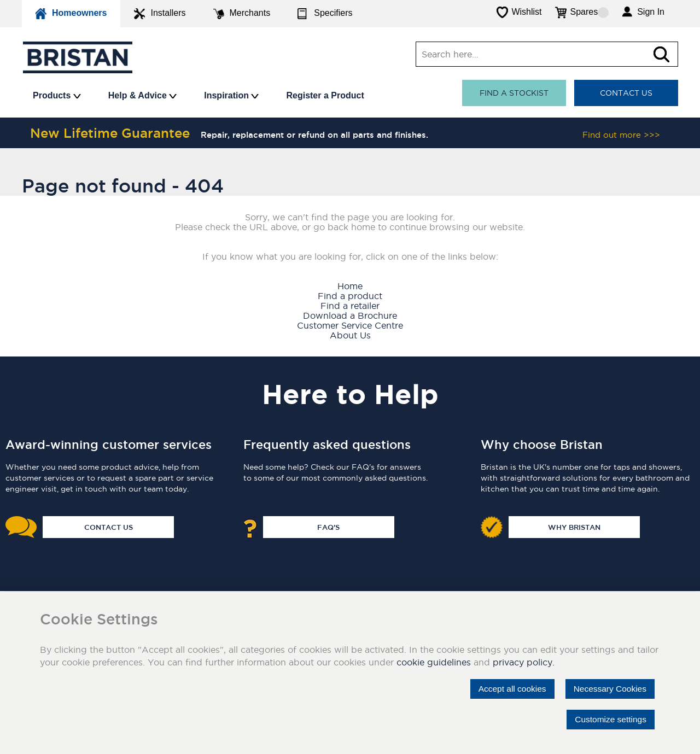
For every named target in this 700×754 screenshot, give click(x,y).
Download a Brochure (350, 315)
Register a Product (325, 95)
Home (350, 286)
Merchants (242, 14)
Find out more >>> (621, 135)
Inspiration (231, 95)
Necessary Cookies (608, 689)
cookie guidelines (434, 662)
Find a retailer (350, 306)
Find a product (350, 296)
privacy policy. (524, 662)
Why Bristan (574, 527)
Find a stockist (514, 93)
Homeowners (71, 14)
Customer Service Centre (350, 325)
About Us (350, 335)
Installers (160, 14)
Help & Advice (142, 95)
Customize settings (609, 719)
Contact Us (626, 93)
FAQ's (328, 527)
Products (57, 95)
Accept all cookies (507, 689)
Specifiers (325, 14)
